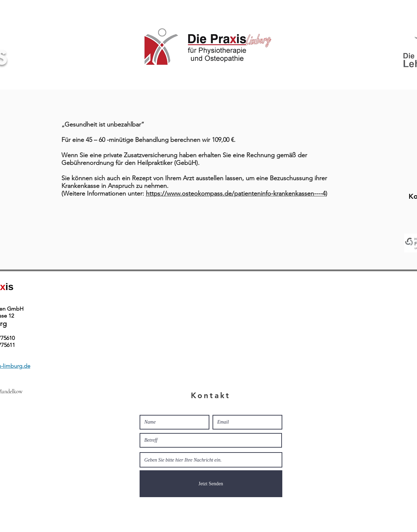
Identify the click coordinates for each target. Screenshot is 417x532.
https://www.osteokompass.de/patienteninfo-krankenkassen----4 (236, 193)
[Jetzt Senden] (211, 484)
